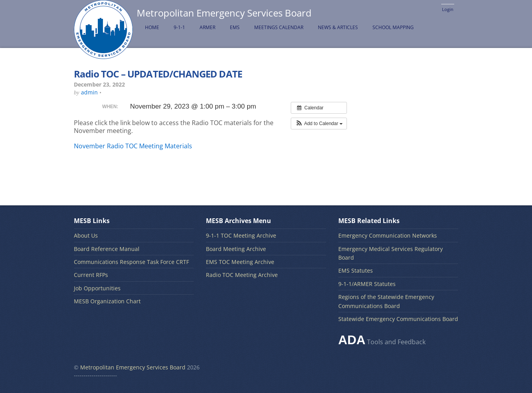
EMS (235, 27)
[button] (319, 124)
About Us (86, 235)
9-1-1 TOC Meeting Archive (241, 235)
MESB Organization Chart (107, 301)
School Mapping (393, 27)
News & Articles (338, 27)
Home (152, 27)
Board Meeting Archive (236, 249)
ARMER (207, 27)
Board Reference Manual (107, 249)
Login (448, 9)
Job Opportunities (97, 288)
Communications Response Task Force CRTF (131, 262)
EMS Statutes (356, 270)
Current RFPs (91, 275)
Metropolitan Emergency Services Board (133, 367)
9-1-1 (179, 27)
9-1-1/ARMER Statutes (367, 284)
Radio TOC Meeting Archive (242, 275)
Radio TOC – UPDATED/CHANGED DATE (158, 74)
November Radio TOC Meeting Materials (133, 146)
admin (89, 92)
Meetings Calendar (279, 27)
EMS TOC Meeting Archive (240, 262)
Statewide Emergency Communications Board (398, 319)
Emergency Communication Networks (388, 235)
